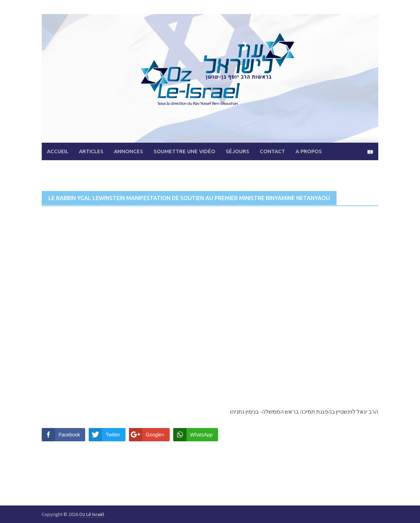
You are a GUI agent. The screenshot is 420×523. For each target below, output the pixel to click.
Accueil (58, 151)
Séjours (238, 151)
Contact (272, 151)
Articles (91, 151)
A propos (309, 151)
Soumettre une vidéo (184, 151)
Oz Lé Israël (92, 514)
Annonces (128, 151)
